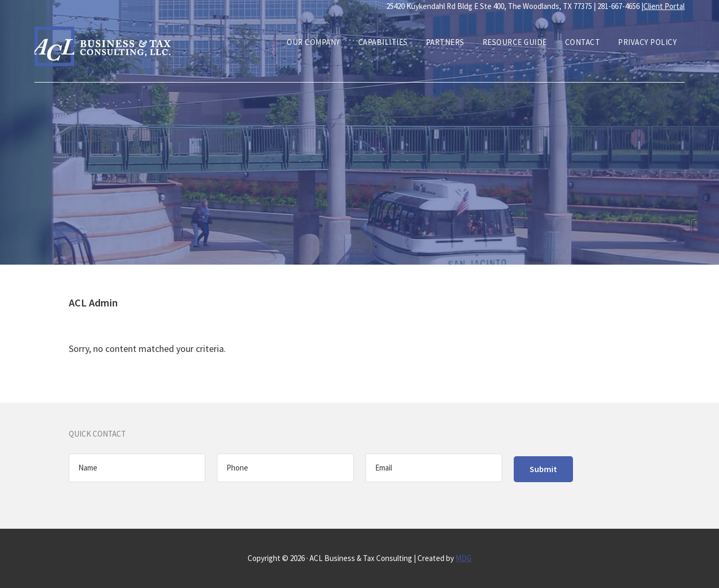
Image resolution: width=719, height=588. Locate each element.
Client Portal (664, 6)
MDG (463, 558)
